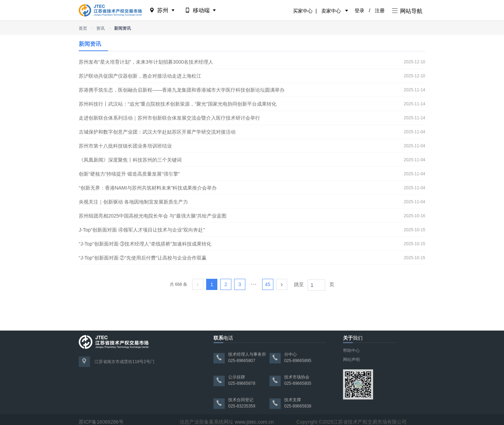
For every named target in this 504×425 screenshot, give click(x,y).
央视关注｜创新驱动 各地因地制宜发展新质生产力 (133, 202)
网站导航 (407, 11)
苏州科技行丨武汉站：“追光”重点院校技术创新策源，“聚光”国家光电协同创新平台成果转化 (178, 104)
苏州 (163, 10)
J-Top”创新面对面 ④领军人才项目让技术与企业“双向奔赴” (142, 230)
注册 (380, 10)
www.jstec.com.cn (254, 422)
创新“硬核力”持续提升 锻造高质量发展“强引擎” (129, 174)
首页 (83, 28)
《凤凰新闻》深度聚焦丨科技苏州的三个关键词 (130, 160)
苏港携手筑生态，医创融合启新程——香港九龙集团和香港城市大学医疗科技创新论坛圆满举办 (182, 90)
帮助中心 (351, 350)
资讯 (100, 28)
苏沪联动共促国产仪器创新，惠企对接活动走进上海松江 (140, 76)
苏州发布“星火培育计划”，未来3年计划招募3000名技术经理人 (146, 62)
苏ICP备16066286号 (101, 422)
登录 (359, 10)
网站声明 (351, 360)
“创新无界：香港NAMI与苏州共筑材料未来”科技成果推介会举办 (148, 188)
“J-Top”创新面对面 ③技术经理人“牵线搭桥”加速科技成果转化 (145, 244)
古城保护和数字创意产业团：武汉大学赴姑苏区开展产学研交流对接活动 (157, 132)
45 (268, 284)
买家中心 (303, 11)
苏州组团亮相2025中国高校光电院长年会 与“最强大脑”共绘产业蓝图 (153, 216)
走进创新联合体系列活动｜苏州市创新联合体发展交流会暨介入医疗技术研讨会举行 (169, 118)
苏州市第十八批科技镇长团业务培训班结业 (125, 146)
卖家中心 (331, 11)
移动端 (201, 10)
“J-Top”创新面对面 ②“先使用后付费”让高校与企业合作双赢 (143, 258)
